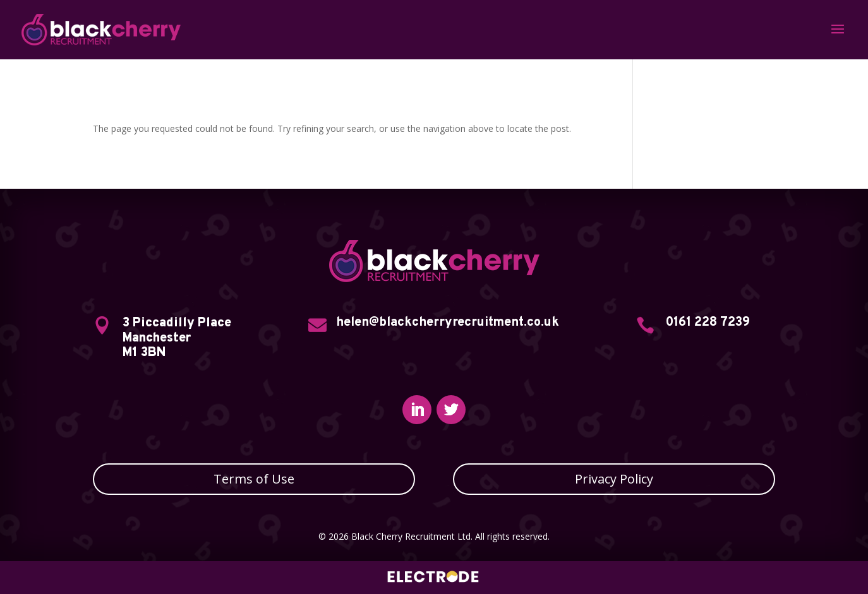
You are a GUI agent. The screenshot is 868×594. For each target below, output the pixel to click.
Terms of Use (254, 479)
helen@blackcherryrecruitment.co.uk (448, 323)
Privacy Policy (614, 479)
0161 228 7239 (708, 323)
